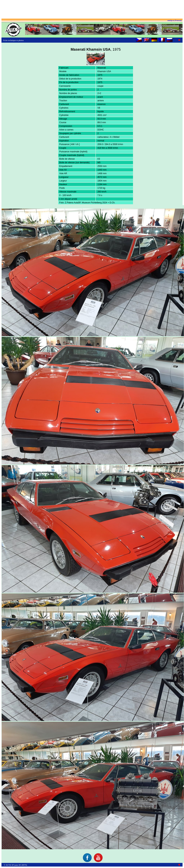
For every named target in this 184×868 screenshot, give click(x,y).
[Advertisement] (92, 10)
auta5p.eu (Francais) (175, 20)
